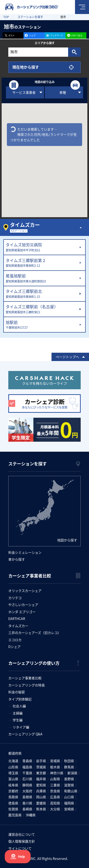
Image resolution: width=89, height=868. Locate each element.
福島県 (27, 767)
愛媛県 (41, 803)
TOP (6, 17)
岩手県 (41, 761)
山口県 (69, 797)
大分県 (55, 809)
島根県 (27, 797)
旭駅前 (41, 325)
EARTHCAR (17, 619)
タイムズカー (18, 626)
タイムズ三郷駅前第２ (41, 263)
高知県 (55, 803)
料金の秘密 (17, 692)
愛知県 (41, 785)
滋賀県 (69, 785)
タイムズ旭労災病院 (41, 247)
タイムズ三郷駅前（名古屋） (41, 309)
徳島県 (13, 803)
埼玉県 (13, 773)
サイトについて (20, 848)
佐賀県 (13, 809)
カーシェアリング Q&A (25, 734)
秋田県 (69, 761)
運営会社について (22, 834)
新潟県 (72, 773)
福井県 (41, 779)
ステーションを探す (30, 17)
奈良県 (55, 791)
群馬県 (69, 767)
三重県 (55, 785)
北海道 (13, 761)
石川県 (27, 779)
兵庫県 (41, 791)
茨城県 (41, 767)
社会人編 (19, 706)
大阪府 (27, 791)
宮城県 (55, 761)
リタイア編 (21, 727)
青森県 (27, 761)
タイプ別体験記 (20, 699)
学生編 (18, 720)
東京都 (41, 773)
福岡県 (69, 803)
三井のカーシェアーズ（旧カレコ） (35, 633)
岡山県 (41, 797)
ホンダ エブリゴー (22, 612)
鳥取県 (13, 797)
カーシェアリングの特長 (27, 685)
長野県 (69, 779)
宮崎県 (69, 809)
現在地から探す (26, 67)
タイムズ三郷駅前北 (41, 294)
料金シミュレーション (25, 552)
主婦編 (18, 713)
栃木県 (55, 767)
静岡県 (27, 785)
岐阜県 (13, 785)
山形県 (13, 767)
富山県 (13, 779)
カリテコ (15, 598)
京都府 (13, 791)
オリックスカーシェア (25, 591)
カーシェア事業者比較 (25, 678)
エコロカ (15, 640)
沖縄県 (31, 815)
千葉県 (27, 773)
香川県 (27, 803)
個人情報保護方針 (22, 841)
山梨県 (55, 779)
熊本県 (41, 809)
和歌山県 (71, 791)
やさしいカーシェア (23, 605)
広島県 (55, 797)
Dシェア (14, 647)
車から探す (17, 559)
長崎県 (27, 809)
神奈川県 (57, 773)
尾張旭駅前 (41, 278)
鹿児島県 (15, 815)
